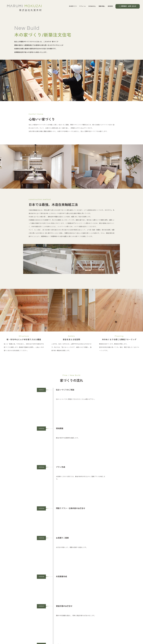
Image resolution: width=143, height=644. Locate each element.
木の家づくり (73, 6)
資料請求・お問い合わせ (128, 6)
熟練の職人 (102, 6)
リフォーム (82, 6)
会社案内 (110, 6)
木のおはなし (92, 6)
